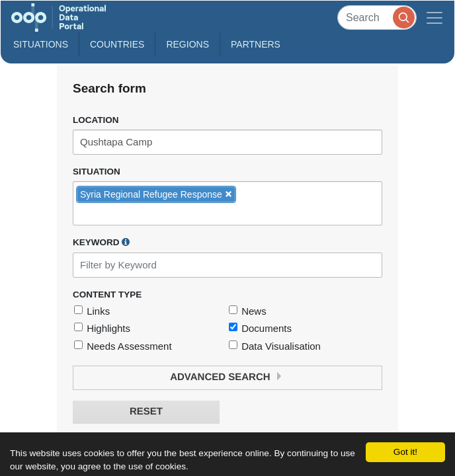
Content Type (107, 295)
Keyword (101, 242)
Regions (187, 44)
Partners (256, 44)
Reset (146, 412)
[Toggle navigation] (434, 18)
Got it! (405, 452)
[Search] (377, 18)
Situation (97, 172)
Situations (41, 44)
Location (96, 120)
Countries (117, 44)
